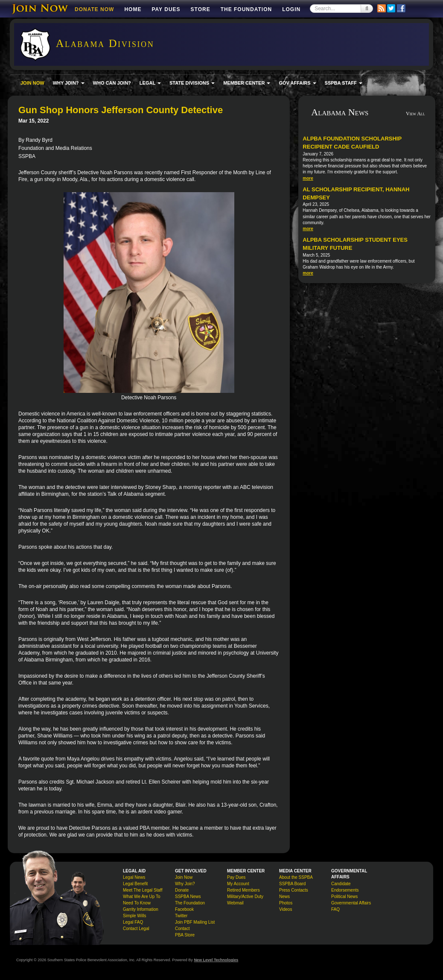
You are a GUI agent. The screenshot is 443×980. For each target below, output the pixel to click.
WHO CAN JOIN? (112, 83)
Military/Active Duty (245, 897)
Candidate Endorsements (345, 887)
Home (133, 9)
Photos (286, 903)
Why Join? (185, 884)
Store (201, 9)
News (284, 897)
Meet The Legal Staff (143, 890)
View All (415, 114)
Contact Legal (136, 929)
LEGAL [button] (150, 83)
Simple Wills (134, 916)
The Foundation (246, 9)
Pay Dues (166, 9)
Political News (344, 897)
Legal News (134, 877)
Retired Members (243, 890)
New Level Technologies (216, 960)
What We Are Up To (141, 897)
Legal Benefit (135, 884)
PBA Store (185, 935)
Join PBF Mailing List (195, 922)
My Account (238, 884)
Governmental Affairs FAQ (351, 906)
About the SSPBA (296, 877)
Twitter (181, 916)
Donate (182, 890)
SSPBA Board (292, 884)
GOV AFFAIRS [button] (297, 83)
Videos (286, 909)
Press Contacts (294, 890)
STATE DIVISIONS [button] (192, 83)
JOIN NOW (32, 83)
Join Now (184, 877)
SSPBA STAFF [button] (344, 83)
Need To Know (137, 903)
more (308, 178)
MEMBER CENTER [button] (247, 83)
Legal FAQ (133, 922)
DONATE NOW (94, 9)
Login (291, 9)
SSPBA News (188, 897)
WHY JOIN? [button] (69, 83)
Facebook (184, 909)
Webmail (235, 903)
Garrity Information (141, 909)
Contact (182, 929)
